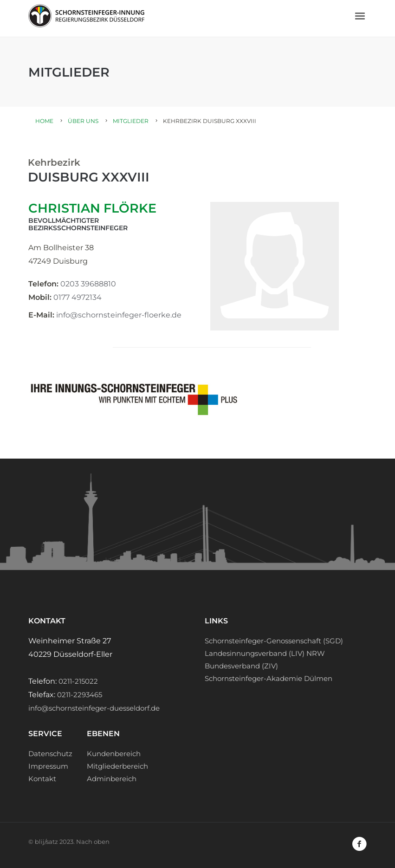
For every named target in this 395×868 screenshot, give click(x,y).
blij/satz (46, 842)
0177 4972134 (78, 297)
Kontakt (42, 779)
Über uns (83, 121)
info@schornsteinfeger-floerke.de (119, 315)
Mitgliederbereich (117, 766)
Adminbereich (112, 779)
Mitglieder (131, 121)
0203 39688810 (88, 284)
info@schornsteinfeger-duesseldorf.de (94, 708)
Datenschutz (50, 754)
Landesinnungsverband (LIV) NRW (265, 653)
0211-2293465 (80, 695)
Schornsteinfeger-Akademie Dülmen (269, 678)
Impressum (48, 766)
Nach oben (93, 842)
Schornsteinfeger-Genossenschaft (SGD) (274, 641)
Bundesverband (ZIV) (241, 666)
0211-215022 (78, 681)
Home (44, 121)
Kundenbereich (114, 754)
